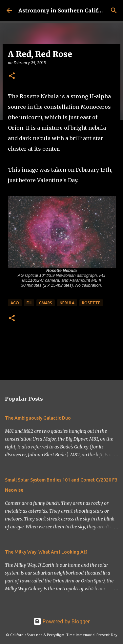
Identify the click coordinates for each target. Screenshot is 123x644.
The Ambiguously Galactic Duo (38, 418)
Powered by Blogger (62, 621)
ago (15, 303)
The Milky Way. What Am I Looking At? (46, 552)
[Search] (114, 10)
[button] (12, 76)
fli (29, 303)
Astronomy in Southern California (66, 10)
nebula (67, 303)
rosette (91, 303)
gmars (46, 303)
